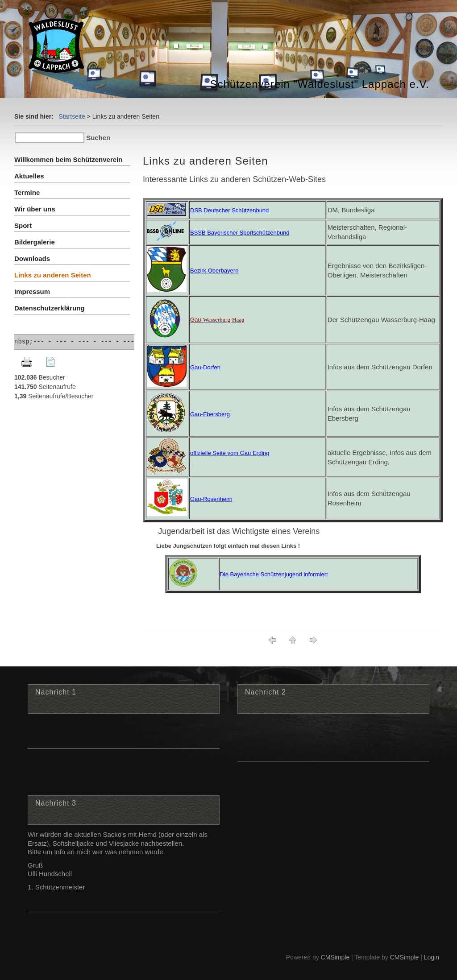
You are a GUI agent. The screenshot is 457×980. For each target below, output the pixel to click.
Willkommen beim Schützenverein (68, 159)
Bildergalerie (35, 242)
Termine (27, 192)
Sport (23, 225)
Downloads (32, 258)
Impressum (32, 292)
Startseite (72, 116)
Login (432, 957)
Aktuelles (29, 176)
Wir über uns (35, 209)
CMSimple (335, 957)
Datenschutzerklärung (50, 308)
